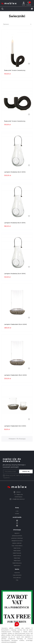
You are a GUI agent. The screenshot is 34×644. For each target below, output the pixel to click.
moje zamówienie (17, 575)
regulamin (17, 533)
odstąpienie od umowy (17, 541)
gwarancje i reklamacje (17, 538)
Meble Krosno (17, 561)
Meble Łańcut (17, 566)
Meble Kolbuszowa (17, 563)
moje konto (17, 573)
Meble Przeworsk (17, 553)
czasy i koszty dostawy (17, 546)
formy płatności (17, 578)
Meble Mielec (17, 558)
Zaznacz (17, 24)
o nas (17, 511)
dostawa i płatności (17, 543)
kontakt (17, 514)
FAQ (17, 580)
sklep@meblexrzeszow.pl (17, 499)
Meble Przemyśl (17, 556)
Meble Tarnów (17, 548)
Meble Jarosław (17, 551)
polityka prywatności (17, 536)
